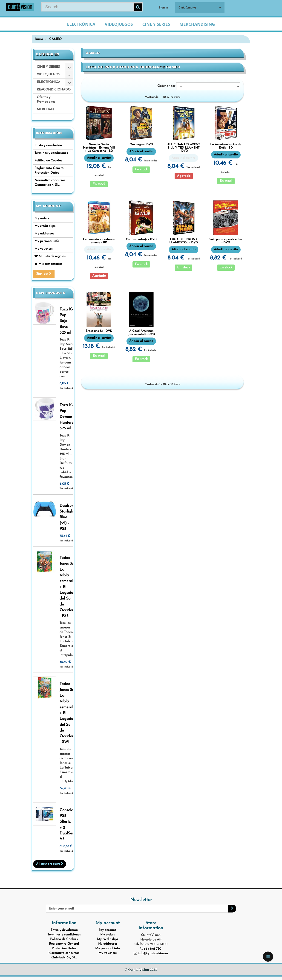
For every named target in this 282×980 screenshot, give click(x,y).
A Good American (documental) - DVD (141, 333)
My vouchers (44, 249)
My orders (42, 218)
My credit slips (45, 226)
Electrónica (81, 24)
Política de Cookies (48, 161)
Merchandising (197, 24)
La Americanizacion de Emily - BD (226, 146)
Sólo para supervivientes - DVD (226, 241)
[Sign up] (232, 909)
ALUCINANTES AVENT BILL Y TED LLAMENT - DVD (184, 148)
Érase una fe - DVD (99, 331)
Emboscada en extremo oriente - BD (99, 241)
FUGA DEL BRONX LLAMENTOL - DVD (184, 241)
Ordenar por (166, 86)
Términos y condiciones (51, 153)
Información (49, 133)
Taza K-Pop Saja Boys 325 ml (66, 321)
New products (51, 293)
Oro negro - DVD (141, 145)
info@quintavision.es (153, 953)
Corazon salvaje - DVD (141, 239)
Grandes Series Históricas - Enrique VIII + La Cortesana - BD (99, 148)
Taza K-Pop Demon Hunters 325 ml (66, 417)
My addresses (44, 234)
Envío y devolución (48, 145)
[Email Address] (137, 909)
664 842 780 (153, 949)
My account (48, 206)
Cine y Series (156, 24)
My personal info (47, 241)
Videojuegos (119, 24)
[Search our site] (92, 7)
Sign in (163, 8)
